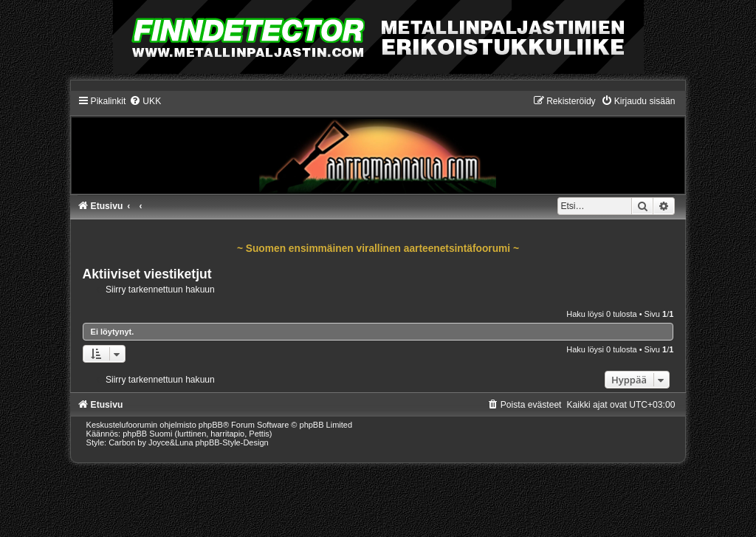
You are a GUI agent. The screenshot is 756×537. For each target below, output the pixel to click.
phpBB (211, 425)
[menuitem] (145, 101)
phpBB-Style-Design (232, 442)
